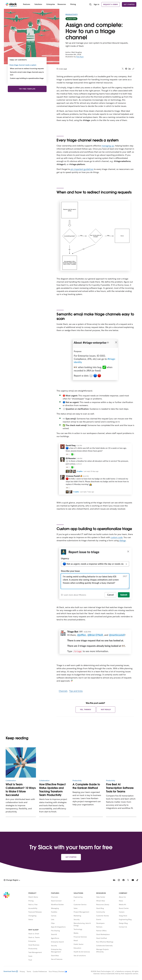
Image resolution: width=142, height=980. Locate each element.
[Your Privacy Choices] (57, 971)
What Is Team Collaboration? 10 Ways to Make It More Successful (21, 790)
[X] (128, 880)
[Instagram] (119, 880)
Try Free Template (27, 89)
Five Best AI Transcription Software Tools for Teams (120, 788)
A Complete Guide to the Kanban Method (86, 786)
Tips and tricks (76, 691)
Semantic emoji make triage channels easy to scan (27, 73)
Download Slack (11, 971)
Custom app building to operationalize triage (27, 78)
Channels (63, 691)
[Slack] (11, 4)
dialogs (123, 540)
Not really (106, 710)
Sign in (97, 4)
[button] (12, 880)
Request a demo (111, 4)
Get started (129, 4)
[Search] (90, 5)
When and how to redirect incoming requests (27, 69)
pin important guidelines (82, 169)
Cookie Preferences (40, 971)
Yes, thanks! (86, 710)
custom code (117, 537)
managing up (108, 146)
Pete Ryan (80, 57)
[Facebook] (123, 880)
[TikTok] (137, 880)
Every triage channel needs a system (23, 65)
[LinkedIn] (114, 880)
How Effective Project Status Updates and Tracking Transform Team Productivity (52, 790)
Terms (29, 971)
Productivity (72, 14)
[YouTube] (133, 880)
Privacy (22, 971)
